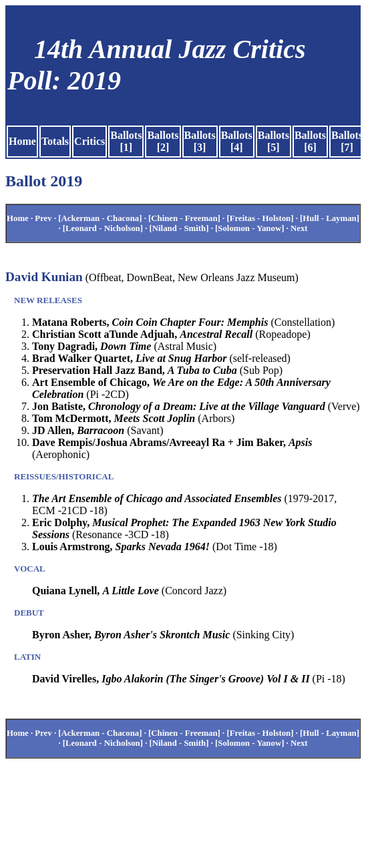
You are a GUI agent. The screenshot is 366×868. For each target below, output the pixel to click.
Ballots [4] (237, 141)
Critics (89, 141)
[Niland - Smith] (179, 228)
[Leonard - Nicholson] (103, 228)
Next (299, 228)
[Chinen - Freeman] (184, 218)
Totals (55, 141)
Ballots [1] (126, 141)
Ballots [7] (347, 141)
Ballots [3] (200, 141)
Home (22, 141)
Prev (43, 218)
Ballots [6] (310, 141)
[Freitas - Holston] (260, 218)
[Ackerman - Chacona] (100, 218)
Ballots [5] (273, 141)
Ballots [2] (163, 141)
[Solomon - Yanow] (249, 228)
